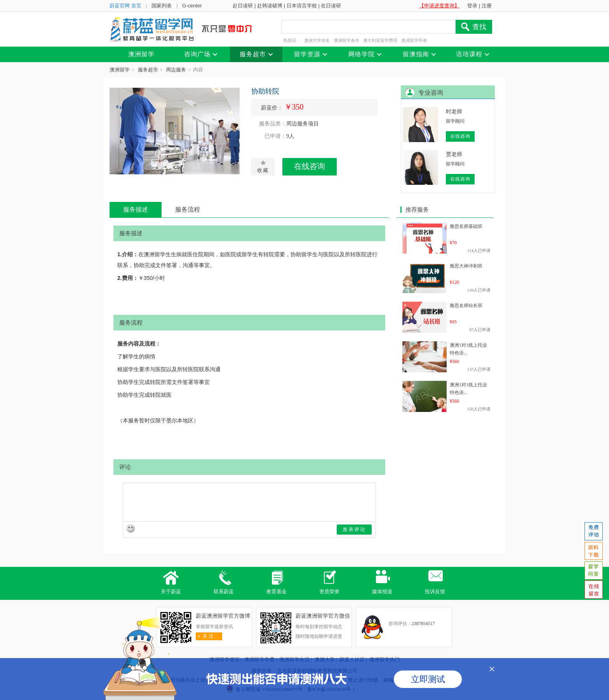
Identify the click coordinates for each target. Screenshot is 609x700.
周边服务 (176, 70)
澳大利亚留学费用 (380, 40)
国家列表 (162, 6)
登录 (472, 6)
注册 (487, 6)
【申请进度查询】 (439, 6)
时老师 (454, 112)
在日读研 (331, 6)
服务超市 (148, 70)
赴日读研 (243, 6)
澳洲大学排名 (317, 40)
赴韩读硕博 (270, 6)
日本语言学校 (302, 6)
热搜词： (292, 40)
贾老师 (454, 154)
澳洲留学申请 (414, 40)
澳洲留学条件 (346, 40)
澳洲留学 (120, 70)
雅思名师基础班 (466, 226)
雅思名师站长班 (466, 306)
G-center (192, 6)
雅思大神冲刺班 (466, 266)
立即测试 (428, 679)
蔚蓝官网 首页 (125, 6)
